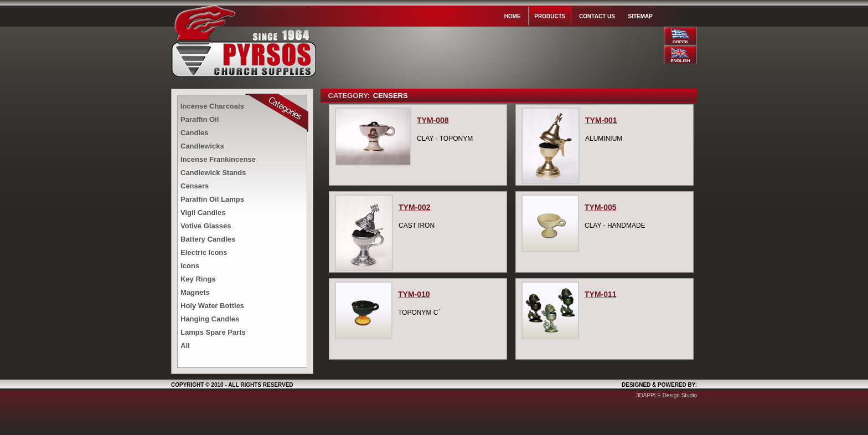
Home (513, 16)
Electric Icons (204, 252)
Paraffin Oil (200, 119)
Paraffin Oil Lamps (212, 199)
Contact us (597, 16)
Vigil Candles (203, 213)
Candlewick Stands (213, 173)
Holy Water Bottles (212, 306)
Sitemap (640, 16)
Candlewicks (202, 146)
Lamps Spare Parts (213, 332)
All (185, 346)
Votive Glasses (206, 226)
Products (550, 16)
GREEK (680, 42)
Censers (195, 186)
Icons (190, 266)
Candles (195, 133)
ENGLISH (680, 61)
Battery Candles (208, 239)
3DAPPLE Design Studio (666, 395)
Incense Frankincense (218, 159)
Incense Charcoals (212, 106)
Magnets (195, 292)
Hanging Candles (210, 319)
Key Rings (198, 279)
